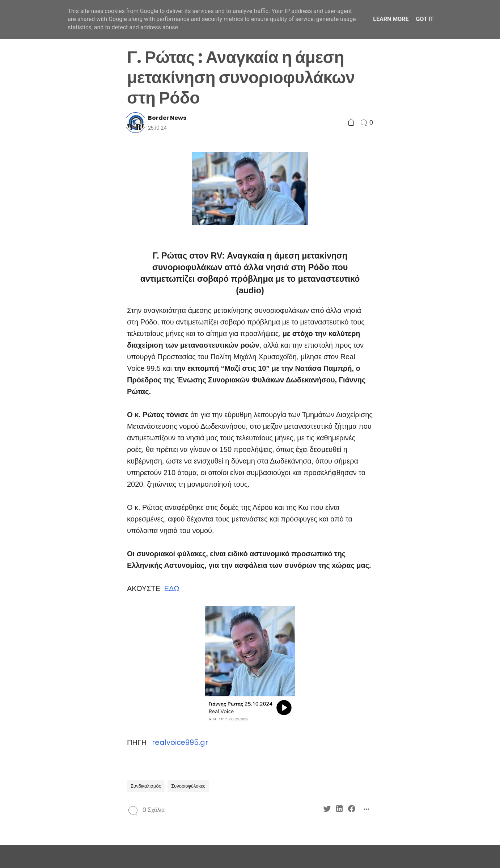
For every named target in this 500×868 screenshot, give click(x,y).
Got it (425, 19)
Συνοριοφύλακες (188, 786)
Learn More (391, 19)
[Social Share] (351, 123)
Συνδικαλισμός (146, 786)
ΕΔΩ (172, 588)
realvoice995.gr (180, 742)
